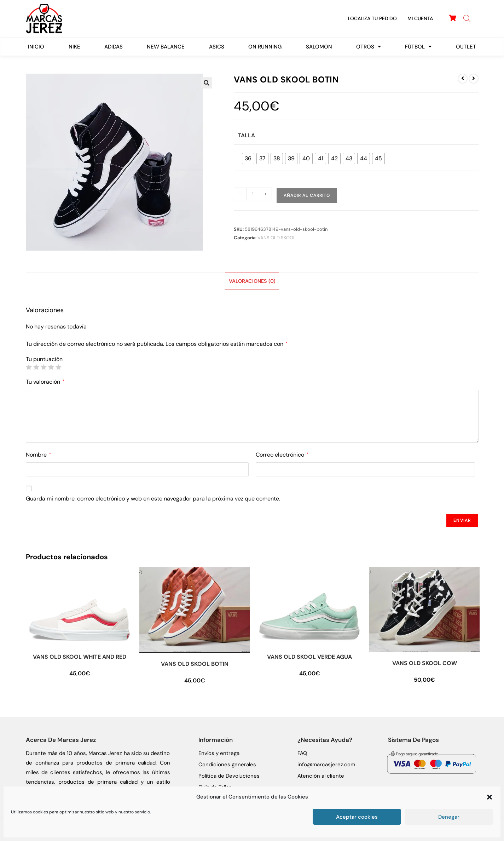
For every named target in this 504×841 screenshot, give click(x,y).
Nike (74, 47)
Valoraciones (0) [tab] (252, 281)
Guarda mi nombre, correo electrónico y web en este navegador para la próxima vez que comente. (153, 499)
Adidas (114, 47)
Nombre (38, 455)
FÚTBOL (418, 47)
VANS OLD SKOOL (277, 238)
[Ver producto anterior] (463, 79)
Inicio (36, 47)
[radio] (248, 159)
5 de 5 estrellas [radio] (58, 367)
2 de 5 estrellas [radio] (36, 367)
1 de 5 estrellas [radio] (29, 367)
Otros (369, 47)
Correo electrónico (282, 455)
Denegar (449, 817)
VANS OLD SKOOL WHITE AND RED (80, 657)
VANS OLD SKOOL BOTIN (195, 664)
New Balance (166, 47)
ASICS (217, 47)
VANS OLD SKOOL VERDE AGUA (309, 657)
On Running (265, 47)
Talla (247, 135)
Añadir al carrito (307, 195)
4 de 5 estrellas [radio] (51, 367)
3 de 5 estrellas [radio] (44, 367)
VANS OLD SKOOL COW (425, 663)
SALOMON (319, 47)
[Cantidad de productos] (253, 194)
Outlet (466, 47)
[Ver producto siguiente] (474, 79)
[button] (489, 797)
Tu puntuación (44, 359)
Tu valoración (45, 382)
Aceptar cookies (357, 817)
